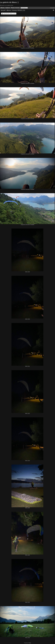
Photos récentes (15, 8)
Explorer (8, 8)
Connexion (52, 8)
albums (9, 10)
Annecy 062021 (17, 10)
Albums (3, 8)
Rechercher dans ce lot (10, 14)
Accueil (3, 10)
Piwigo (30, 643)
